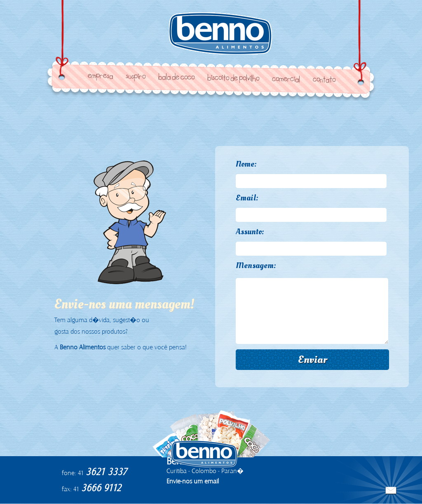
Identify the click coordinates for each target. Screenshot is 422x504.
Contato (324, 80)
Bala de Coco (176, 78)
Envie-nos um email (193, 481)
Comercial (286, 80)
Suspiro (136, 77)
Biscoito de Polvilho (233, 79)
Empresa (100, 77)
